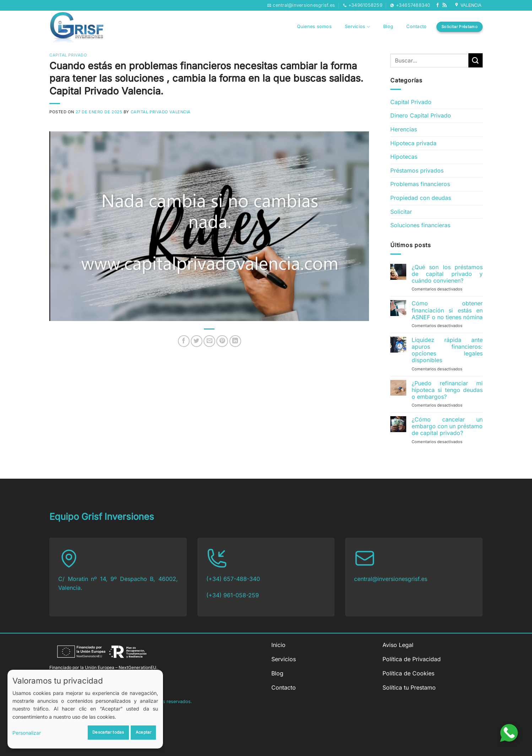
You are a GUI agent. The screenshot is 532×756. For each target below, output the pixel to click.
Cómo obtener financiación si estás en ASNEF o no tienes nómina (447, 310)
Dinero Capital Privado (421, 115)
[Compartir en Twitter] (197, 341)
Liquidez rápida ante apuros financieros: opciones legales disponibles (447, 350)
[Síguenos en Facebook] (438, 5)
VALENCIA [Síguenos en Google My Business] (468, 5)
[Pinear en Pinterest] (222, 341)
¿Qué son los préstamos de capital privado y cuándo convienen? (447, 274)
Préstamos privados (417, 170)
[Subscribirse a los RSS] (445, 5)
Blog (388, 26)
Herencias (404, 129)
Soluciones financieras (420, 225)
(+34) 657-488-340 (233, 579)
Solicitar (401, 212)
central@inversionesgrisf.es (391, 579)
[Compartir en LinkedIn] (235, 341)
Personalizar (27, 733)
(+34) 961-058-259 (233, 595)
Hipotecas (404, 157)
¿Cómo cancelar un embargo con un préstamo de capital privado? (447, 426)
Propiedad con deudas (421, 198)
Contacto (416, 26)
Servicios (357, 27)
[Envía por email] (209, 341)
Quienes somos (314, 26)
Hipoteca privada (413, 143)
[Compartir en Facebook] (184, 341)
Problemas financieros (420, 184)
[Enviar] (476, 60)
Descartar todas (108, 732)
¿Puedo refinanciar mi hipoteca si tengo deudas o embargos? (447, 390)
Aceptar (143, 732)
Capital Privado (68, 55)
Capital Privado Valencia (161, 112)
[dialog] (85, 709)
